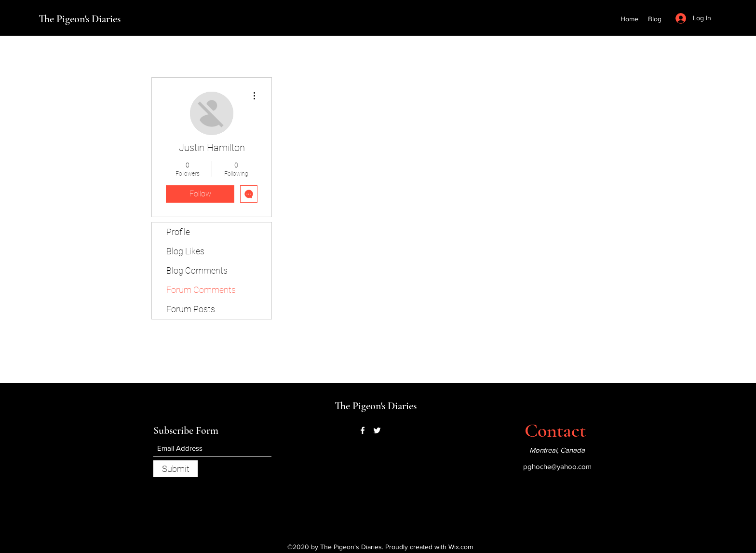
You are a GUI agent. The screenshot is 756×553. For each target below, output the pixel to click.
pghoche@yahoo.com (557, 466)
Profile (178, 232)
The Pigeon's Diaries (80, 19)
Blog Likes (185, 251)
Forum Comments (201, 290)
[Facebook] (363, 430)
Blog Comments (197, 270)
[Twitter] (377, 430)
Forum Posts (191, 309)
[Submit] (175, 469)
